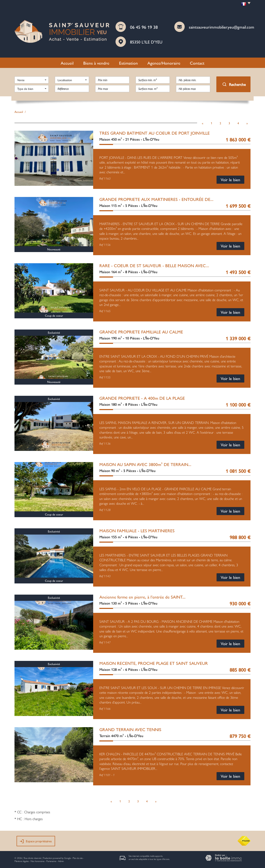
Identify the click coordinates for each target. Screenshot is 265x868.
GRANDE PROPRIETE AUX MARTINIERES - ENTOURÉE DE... (156, 199)
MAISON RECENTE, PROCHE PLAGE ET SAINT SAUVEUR (154, 663)
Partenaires (51, 861)
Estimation (128, 63)
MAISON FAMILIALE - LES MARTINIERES (137, 530)
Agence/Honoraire (164, 63)
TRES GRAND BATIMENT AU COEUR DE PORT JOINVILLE (155, 133)
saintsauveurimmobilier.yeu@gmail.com (222, 27)
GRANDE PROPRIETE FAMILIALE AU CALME (141, 332)
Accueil (67, 63)
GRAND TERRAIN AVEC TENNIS (130, 729)
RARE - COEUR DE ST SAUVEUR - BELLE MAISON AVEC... (154, 265)
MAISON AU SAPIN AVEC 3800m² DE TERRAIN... (145, 464)
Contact (197, 63)
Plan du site (78, 858)
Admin (61, 861)
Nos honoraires (38, 861)
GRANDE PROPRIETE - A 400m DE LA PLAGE (142, 398)
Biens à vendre (96, 63)
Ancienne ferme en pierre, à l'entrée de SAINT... (142, 597)
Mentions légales (22, 861)
